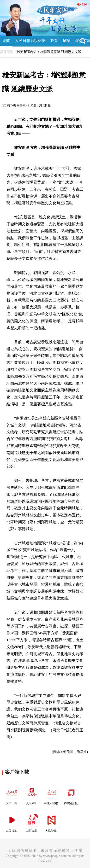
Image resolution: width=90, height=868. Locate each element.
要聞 (6, 41)
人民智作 (51, 822)
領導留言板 (71, 795)
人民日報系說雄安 (30, 41)
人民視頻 (12, 822)
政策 (54, 41)
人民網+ (32, 795)
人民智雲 (32, 822)
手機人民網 (51, 795)
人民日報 (12, 795)
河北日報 (45, 105)
